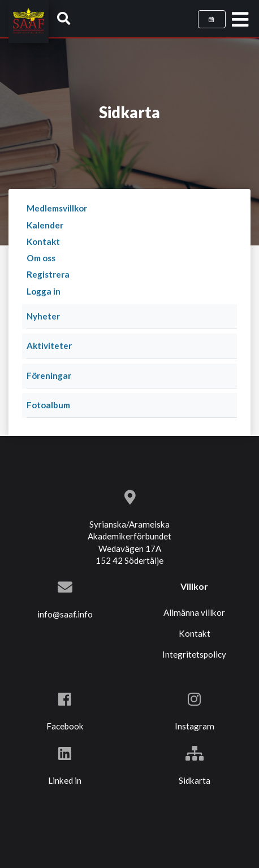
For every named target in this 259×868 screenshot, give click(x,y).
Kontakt (43, 241)
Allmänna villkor (194, 612)
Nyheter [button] (43, 316)
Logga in (44, 291)
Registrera (48, 274)
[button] (64, 18)
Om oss (41, 258)
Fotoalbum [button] (48, 405)
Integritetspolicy (194, 654)
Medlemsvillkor (57, 208)
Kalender (45, 225)
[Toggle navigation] (240, 20)
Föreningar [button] (49, 375)
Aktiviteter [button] (49, 346)
